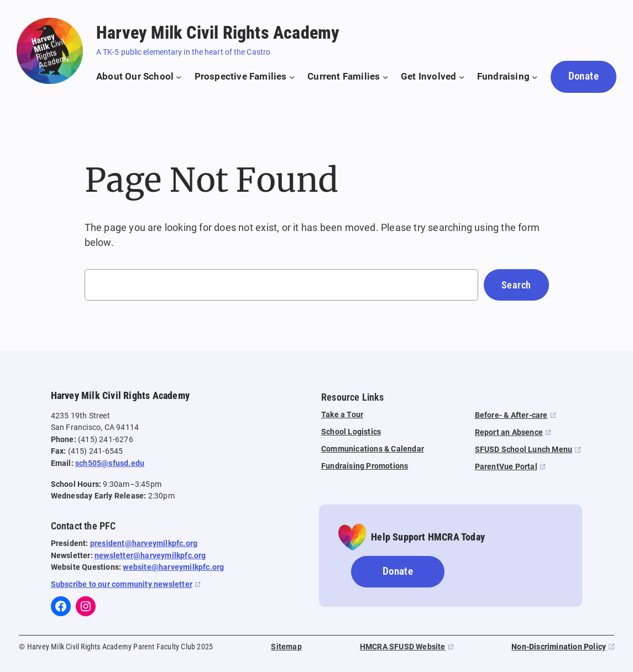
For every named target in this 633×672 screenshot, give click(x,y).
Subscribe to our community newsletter (122, 584)
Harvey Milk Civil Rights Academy (218, 33)
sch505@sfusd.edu (110, 463)
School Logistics (351, 432)
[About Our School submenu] (139, 77)
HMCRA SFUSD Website (403, 647)
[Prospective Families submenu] (245, 77)
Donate (584, 76)
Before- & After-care (511, 415)
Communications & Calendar (373, 449)
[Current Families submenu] (348, 77)
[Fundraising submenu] (508, 77)
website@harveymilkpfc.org (173, 567)
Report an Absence (509, 432)
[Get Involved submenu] (433, 77)
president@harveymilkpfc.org (144, 544)
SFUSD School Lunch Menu (524, 450)
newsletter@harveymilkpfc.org (150, 556)
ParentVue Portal (506, 467)
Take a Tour (342, 415)
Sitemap (286, 647)
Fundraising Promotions (365, 466)
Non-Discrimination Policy (559, 647)
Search (516, 285)
